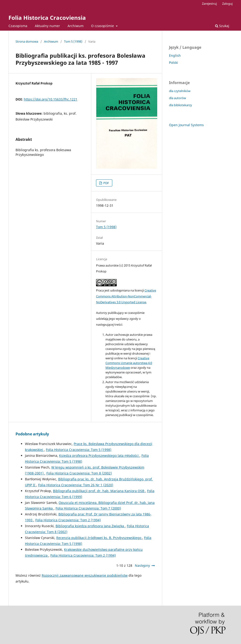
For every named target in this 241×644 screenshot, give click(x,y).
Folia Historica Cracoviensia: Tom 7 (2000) (88, 508)
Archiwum (76, 26)
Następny (142, 565)
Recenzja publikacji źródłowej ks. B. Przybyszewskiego (99, 538)
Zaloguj (227, 4)
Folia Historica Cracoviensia (47, 18)
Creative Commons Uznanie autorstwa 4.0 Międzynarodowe (129, 363)
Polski (173, 63)
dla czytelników (180, 91)
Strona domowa (27, 41)
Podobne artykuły (32, 434)
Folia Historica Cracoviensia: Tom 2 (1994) (68, 520)
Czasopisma (18, 26)
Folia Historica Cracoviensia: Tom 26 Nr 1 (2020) (76, 485)
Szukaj (222, 26)
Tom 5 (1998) (73, 41)
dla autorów (177, 98)
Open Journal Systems (186, 125)
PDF (106, 183)
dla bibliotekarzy (181, 105)
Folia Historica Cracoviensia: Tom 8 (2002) (79, 473)
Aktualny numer (47, 26)
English (175, 55)
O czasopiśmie (103, 26)
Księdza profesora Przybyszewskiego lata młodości (99, 456)
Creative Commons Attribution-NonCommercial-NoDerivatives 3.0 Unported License (126, 296)
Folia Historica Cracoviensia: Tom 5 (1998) (79, 450)
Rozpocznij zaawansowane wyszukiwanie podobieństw (85, 575)
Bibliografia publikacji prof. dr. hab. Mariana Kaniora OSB (99, 491)
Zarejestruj (209, 4)
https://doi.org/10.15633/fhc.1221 (51, 99)
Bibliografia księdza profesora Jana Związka (90, 526)
